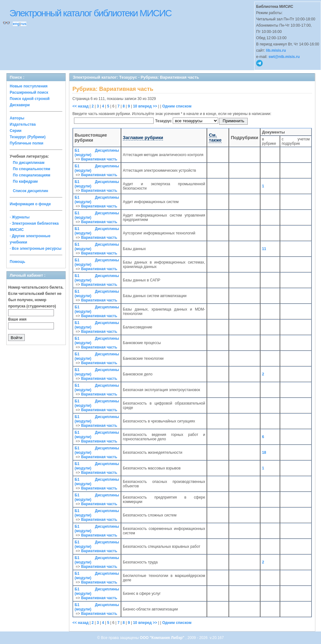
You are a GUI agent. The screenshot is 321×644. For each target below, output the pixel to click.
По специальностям (32, 169)
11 (264, 249)
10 (135, 106)
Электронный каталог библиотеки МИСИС (90, 13)
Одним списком (177, 106)
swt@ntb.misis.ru (284, 57)
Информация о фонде (30, 204)
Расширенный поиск (29, 92)
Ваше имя (17, 319)
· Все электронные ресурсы (36, 249)
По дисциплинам (29, 163)
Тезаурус (164, 121)
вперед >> (148, 106)
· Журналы (20, 217)
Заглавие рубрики (143, 138)
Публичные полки (26, 143)
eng (16, 24)
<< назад (81, 106)
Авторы (17, 118)
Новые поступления (29, 86)
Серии (16, 131)
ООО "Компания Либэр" (163, 638)
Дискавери (20, 105)
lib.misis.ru (276, 50)
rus (23, 24)
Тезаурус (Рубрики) (28, 137)
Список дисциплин (31, 191)
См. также (215, 138)
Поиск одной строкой (30, 99)
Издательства (23, 124)
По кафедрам (25, 181)
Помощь (17, 262)
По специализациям (32, 175)
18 (264, 453)
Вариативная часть (99, 159)
